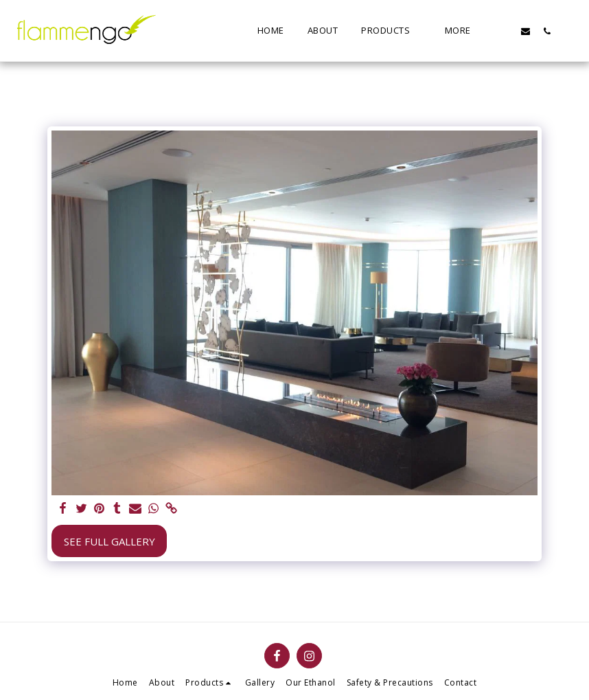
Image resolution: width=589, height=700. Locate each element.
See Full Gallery (109, 541)
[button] (504, 31)
